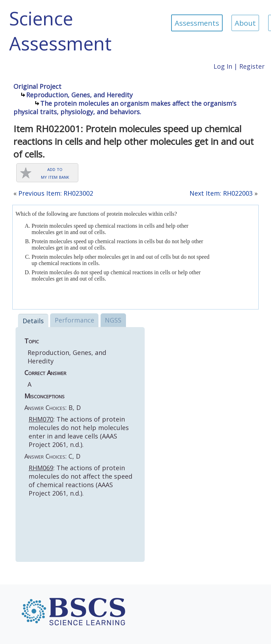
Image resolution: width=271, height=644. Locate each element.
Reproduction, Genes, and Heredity (79, 95)
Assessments (197, 23)
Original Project (37, 86)
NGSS (113, 320)
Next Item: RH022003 (221, 193)
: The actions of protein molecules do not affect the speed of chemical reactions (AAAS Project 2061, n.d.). (80, 480)
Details (33, 321)
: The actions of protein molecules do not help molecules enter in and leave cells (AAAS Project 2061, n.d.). (79, 432)
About (245, 23)
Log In (223, 66)
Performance (74, 320)
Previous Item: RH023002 (56, 193)
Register (252, 66)
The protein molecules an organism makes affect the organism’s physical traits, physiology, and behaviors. (125, 108)
